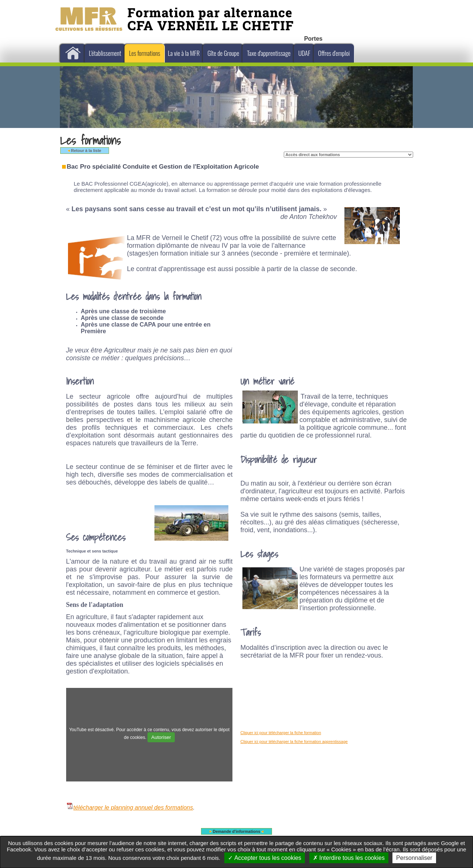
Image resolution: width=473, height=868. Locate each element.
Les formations (144, 53)
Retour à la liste (84, 151)
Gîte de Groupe (223, 53)
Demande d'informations (237, 831)
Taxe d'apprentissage (269, 53)
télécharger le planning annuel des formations (130, 808)
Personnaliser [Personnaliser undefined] (414, 858)
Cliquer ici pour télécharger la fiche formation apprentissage (294, 742)
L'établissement (105, 53)
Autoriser (161, 737)
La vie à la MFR (184, 53)
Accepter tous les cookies (265, 858)
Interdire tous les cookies (349, 858)
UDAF (304, 53)
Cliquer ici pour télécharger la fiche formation (281, 733)
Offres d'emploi (334, 53)
